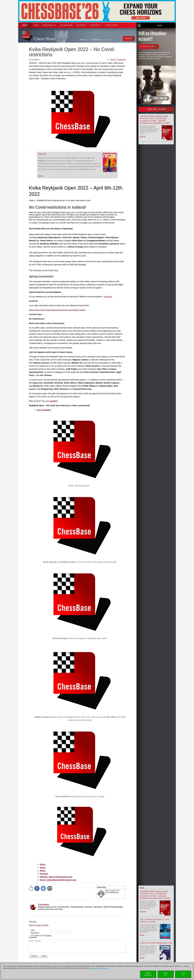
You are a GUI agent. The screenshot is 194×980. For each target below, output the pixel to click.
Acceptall (183, 974)
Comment (33, 937)
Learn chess (111, 25)
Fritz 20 (42, 154)
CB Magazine (66, 25)
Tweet (43, 867)
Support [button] (96, 25)
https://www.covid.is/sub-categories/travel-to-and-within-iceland (57, 310)
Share (43, 864)
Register (48, 935)
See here (108, 297)
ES (107, 40)
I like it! (113, 60)
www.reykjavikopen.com (60, 877)
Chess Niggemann (112, 892)
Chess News (45, 39)
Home (36, 25)
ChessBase (44, 905)
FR (110, 40)
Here (182, 966)
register (53, 401)
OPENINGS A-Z (49, 25)
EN (105, 40)
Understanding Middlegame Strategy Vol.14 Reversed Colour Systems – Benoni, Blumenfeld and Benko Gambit (155, 895)
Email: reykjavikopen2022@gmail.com (58, 880)
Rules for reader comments (39, 925)
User (33, 930)
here (56, 270)
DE (102, 40)
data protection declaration (99, 968)
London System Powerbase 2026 (156, 943)
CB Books (81, 25)
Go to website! (44, 410)
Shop (25, 25)
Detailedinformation (148, 974)
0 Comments (121, 60)
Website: (44, 877)
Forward (44, 874)
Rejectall (166, 974)
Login (159, 26)
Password (35, 933)
